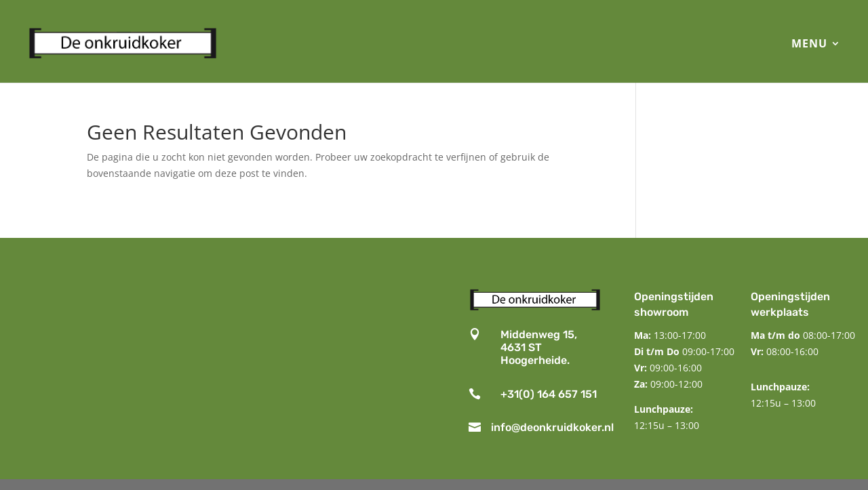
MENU (809, 43)
